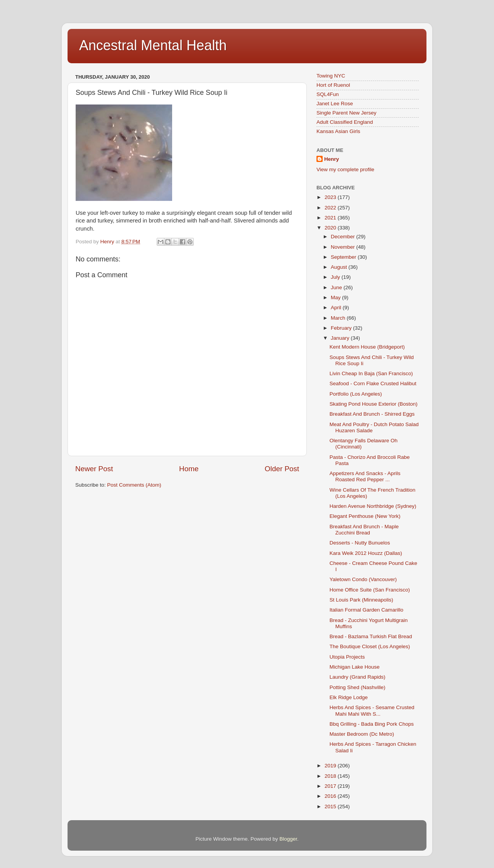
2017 (331, 786)
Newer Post (94, 469)
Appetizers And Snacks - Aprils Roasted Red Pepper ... (365, 476)
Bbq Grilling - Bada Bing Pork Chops (372, 724)
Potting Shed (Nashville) (358, 687)
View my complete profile (345, 169)
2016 (331, 796)
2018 (331, 776)
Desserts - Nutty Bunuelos (360, 543)
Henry (332, 159)
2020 (331, 228)
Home (189, 469)
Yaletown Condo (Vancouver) (363, 579)
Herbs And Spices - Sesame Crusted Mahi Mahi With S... (372, 710)
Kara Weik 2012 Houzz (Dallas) (366, 553)
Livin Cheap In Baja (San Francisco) (371, 373)
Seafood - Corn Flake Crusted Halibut (373, 383)
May (336, 297)
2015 (331, 806)
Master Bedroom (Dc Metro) (362, 734)
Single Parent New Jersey (346, 113)
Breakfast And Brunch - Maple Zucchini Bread (364, 530)
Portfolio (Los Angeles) (356, 394)
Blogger (288, 839)
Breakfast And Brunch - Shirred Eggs (372, 414)
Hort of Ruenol (333, 85)
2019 (331, 766)
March (339, 318)
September (344, 257)
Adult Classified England (345, 122)
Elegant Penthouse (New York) (365, 516)
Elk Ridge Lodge (349, 697)
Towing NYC (331, 76)
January (341, 338)
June (337, 287)
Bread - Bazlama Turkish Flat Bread (371, 636)
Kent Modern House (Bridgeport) (367, 347)
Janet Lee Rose (335, 104)
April (337, 308)
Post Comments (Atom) (134, 485)
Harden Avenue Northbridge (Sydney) (373, 506)
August (340, 267)
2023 (331, 197)
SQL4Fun (328, 94)
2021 (331, 218)
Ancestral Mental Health (153, 45)
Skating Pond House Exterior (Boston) (374, 404)
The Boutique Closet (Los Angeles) (370, 646)
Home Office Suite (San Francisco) (370, 590)
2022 (331, 208)
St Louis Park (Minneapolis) (361, 600)
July (336, 277)
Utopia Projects (347, 657)
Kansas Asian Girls (338, 131)
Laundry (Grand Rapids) (358, 677)
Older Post (282, 469)
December (343, 237)
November (343, 247)
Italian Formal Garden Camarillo (366, 610)
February (342, 328)
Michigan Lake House (355, 667)
